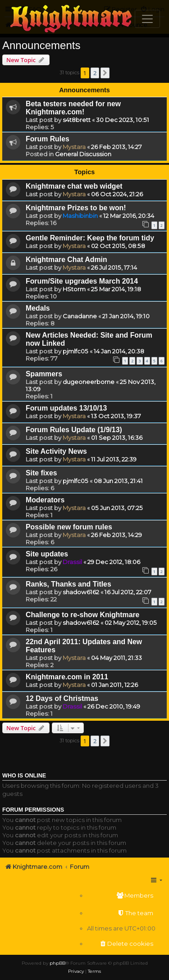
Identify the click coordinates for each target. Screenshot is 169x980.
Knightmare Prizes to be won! (76, 208)
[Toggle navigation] (147, 19)
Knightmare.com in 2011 (67, 677)
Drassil (72, 562)
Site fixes (41, 473)
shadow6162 (81, 592)
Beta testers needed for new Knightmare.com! (73, 108)
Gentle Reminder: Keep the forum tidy (90, 238)
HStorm (74, 289)
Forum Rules (48, 139)
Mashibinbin (80, 216)
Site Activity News (56, 451)
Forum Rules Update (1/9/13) (74, 430)
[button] (105, 73)
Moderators (45, 500)
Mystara (74, 147)
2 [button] (95, 73)
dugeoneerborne (89, 382)
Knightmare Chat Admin (66, 260)
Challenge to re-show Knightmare (82, 615)
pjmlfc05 (75, 351)
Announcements (41, 45)
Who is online (24, 776)
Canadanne (80, 316)
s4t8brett (77, 120)
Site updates (47, 554)
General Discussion (83, 154)
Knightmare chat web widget (74, 186)
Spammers (44, 374)
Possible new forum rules (69, 527)
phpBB (57, 963)
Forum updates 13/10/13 (66, 408)
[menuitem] (121, 896)
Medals (38, 308)
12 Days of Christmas (62, 698)
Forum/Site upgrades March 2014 (82, 281)
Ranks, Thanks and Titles (69, 584)
